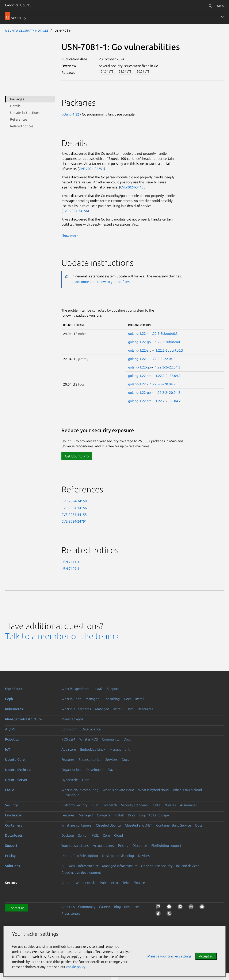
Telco (126, 883)
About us (68, 907)
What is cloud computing (80, 790)
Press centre (71, 913)
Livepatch (110, 805)
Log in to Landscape (154, 815)
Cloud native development (81, 872)
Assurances (188, 805)
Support (113, 689)
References (19, 119)
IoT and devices (188, 866)
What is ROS (89, 739)
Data (71, 866)
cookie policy (76, 967)
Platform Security (75, 805)
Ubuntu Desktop (18, 770)
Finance (139, 883)
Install (98, 689)
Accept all (206, 956)
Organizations (72, 770)
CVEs (157, 805)
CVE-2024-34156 (75, 211)
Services (111, 760)
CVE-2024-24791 (91, 169)
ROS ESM (68, 739)
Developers (95, 770)
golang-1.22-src (140, 350)
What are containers (77, 825)
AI (63, 866)
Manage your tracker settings (169, 956)
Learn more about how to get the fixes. (101, 282)
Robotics (12, 739)
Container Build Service (174, 825)
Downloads (14, 835)
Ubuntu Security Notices (27, 30)
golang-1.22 (70, 114)
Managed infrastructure (23, 719)
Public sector (109, 883)
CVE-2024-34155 (133, 187)
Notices (170, 805)
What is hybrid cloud (153, 790)
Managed (92, 699)
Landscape (13, 815)
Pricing (123, 846)
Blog (117, 907)
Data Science (91, 729)
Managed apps (72, 719)
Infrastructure (88, 866)
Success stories (90, 760)
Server (83, 835)
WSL (95, 835)
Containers (14, 825)
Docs (127, 699)
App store (69, 749)
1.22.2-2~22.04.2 (163, 359)
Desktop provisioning (118, 856)
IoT (8, 749)
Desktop (68, 835)
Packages (17, 99)
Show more (70, 236)
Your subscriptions (75, 846)
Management (120, 749)
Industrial (89, 883)
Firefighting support (166, 846)
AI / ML (11, 729)
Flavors (113, 770)
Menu (221, 6)
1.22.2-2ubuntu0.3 (164, 333)
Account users (103, 846)
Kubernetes (14, 709)
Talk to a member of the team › (62, 636)
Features (68, 760)
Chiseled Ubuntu (108, 825)
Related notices (22, 126)
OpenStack (14, 689)
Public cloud (70, 795)
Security (11, 805)
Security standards (135, 805)
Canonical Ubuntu (18, 5)
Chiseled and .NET (138, 825)
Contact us (17, 908)
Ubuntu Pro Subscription (80, 856)
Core (106, 835)
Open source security (157, 866)
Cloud (10, 790)
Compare (104, 815)
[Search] (210, 6)
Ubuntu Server (16, 780)
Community (111, 739)
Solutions (12, 866)
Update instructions (25, 113)
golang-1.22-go (139, 342)
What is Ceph (71, 699)
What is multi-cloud (187, 790)
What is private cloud (118, 790)
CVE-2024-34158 (74, 501)
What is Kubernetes (76, 709)
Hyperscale (70, 780)
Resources (146, 709)
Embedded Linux (93, 749)
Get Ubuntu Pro (77, 456)
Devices (144, 856)
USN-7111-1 (70, 562)
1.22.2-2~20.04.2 (163, 384)
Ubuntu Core (15, 760)
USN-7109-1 (70, 569)
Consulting (112, 699)
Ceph (9, 699)
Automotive (70, 883)
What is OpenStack (75, 689)
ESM (95, 805)
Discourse (140, 846)
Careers (105, 907)
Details (15, 106)
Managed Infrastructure (120, 866)
